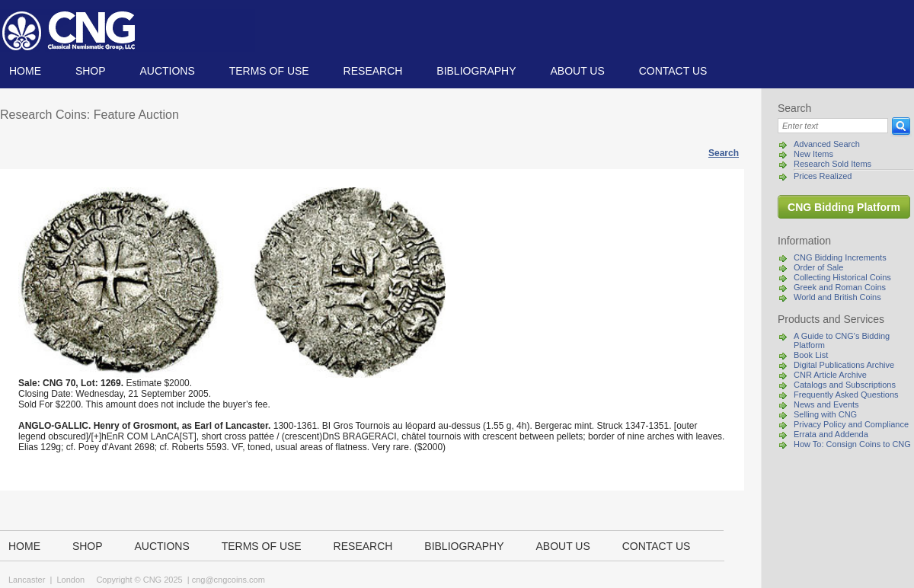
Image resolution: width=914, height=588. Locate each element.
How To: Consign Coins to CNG (852, 444)
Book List (811, 355)
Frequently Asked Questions (846, 395)
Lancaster (27, 580)
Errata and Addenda (831, 434)
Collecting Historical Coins (842, 277)
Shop (91, 71)
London (70, 580)
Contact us (673, 71)
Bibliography (476, 71)
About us (577, 71)
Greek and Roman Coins (840, 287)
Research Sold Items (833, 164)
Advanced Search (827, 144)
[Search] (833, 126)
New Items (813, 154)
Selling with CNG (825, 414)
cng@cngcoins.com (228, 580)
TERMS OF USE (269, 71)
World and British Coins (837, 297)
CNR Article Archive (830, 375)
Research (373, 71)
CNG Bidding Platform (844, 207)
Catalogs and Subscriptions (845, 385)
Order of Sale (818, 267)
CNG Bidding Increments (840, 257)
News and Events (826, 404)
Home (25, 71)
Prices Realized (823, 176)
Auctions (167, 71)
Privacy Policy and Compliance (851, 424)
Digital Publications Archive (844, 365)
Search (724, 153)
